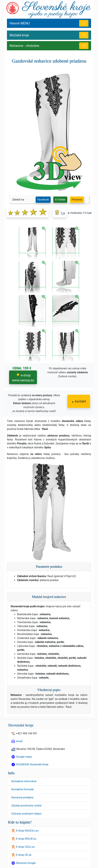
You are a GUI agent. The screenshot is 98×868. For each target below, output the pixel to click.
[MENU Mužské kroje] (84, 35)
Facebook (43, 200)
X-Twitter (60, 200)
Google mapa (24, 757)
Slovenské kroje (21, 725)
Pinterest (77, 200)
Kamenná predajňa (22, 797)
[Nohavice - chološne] (84, 46)
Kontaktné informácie (24, 781)
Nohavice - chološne (24, 46)
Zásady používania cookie (26, 806)
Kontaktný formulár (22, 789)
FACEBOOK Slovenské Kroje (32, 764)
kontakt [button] (79, 401)
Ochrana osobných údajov (26, 814)
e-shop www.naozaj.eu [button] (23, 378)
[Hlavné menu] (84, 23)
